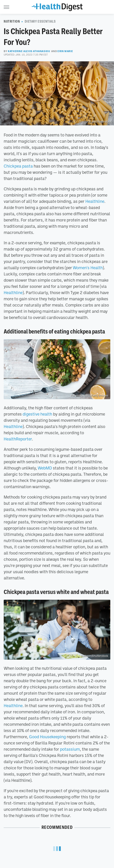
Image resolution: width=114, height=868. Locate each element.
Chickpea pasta (18, 166)
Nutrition (12, 21)
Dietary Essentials (40, 21)
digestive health (37, 414)
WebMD (45, 468)
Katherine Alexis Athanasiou (29, 51)
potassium (70, 749)
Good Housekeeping (47, 737)
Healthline (95, 201)
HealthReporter (18, 439)
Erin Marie (65, 51)
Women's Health (88, 268)
